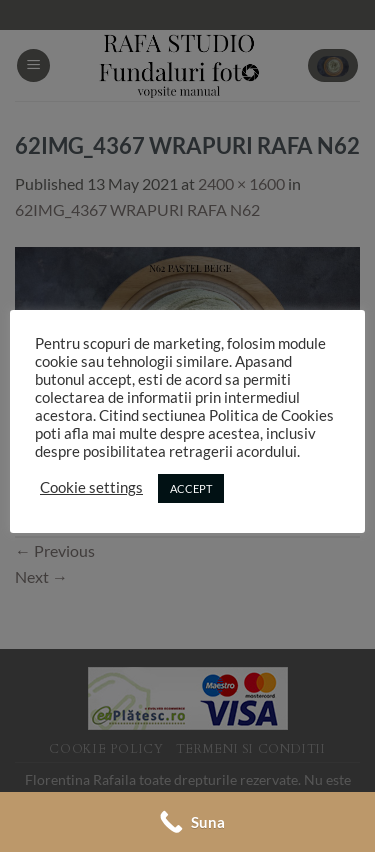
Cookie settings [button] (91, 487)
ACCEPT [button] (191, 488)
